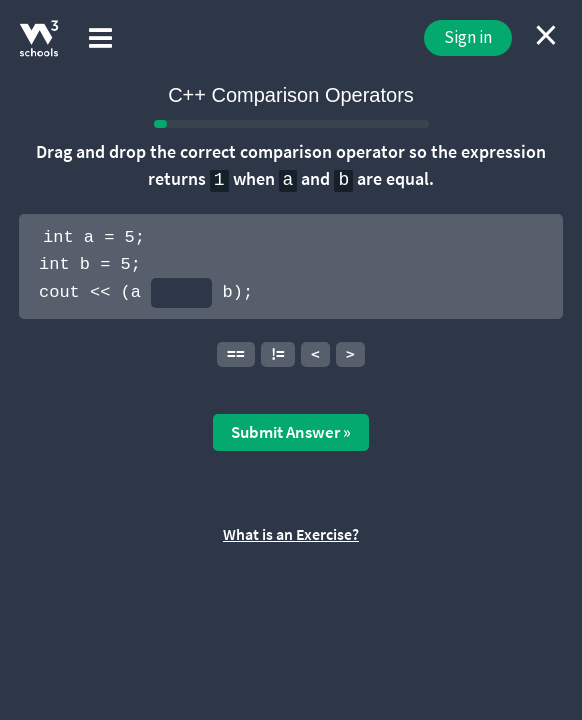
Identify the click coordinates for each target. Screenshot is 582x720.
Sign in (468, 37)
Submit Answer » (291, 432)
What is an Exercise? (291, 534)
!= (278, 354)
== (236, 354)
